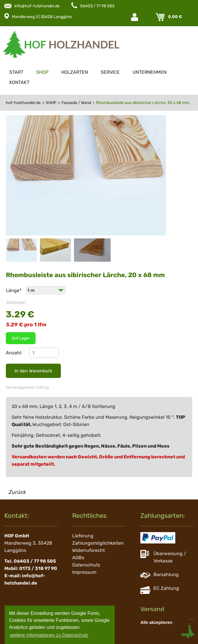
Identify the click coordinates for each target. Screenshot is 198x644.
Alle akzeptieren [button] (156, 622)
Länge (14, 290)
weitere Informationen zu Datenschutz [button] (49, 635)
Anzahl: (14, 353)
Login (135, 17)
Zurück (17, 492)
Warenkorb (161, 17)
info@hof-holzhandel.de (37, 6)
